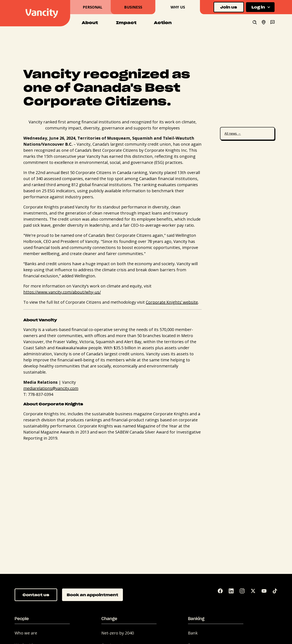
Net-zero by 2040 (118, 633)
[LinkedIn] (231, 592)
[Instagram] (242, 592)
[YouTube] (264, 592)
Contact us (36, 595)
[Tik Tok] (275, 592)
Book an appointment (92, 595)
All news (233, 133)
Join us (229, 7)
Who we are (26, 633)
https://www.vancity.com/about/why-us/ (62, 292)
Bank (193, 633)
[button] (260, 7)
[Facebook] (220, 592)
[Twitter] (253, 592)
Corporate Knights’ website (172, 302)
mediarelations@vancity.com (51, 388)
